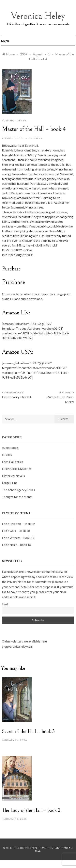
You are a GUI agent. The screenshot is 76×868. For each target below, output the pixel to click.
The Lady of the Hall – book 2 (31, 810)
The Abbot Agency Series (18, 490)
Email (5, 604)
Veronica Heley (38, 16)
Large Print (9, 483)
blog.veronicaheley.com (17, 646)
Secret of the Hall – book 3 (28, 731)
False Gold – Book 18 (16, 531)
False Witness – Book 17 (18, 538)
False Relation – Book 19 (18, 524)
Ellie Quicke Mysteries (17, 469)
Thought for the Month (17, 497)
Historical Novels (13, 476)
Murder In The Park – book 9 (60, 400)
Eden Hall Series (14, 120)
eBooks (7, 455)
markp (38, 138)
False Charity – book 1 (17, 397)
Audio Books (10, 448)
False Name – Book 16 (16, 545)
